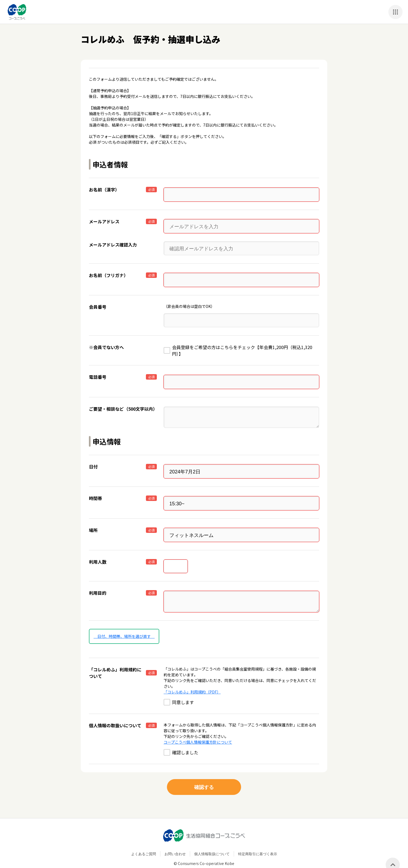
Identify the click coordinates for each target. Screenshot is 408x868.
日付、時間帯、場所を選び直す (124, 624)
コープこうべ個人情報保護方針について (198, 730)
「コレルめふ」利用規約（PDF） (192, 680)
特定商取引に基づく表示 (258, 842)
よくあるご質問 (144, 842)
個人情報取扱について (212, 842)
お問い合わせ (175, 842)
